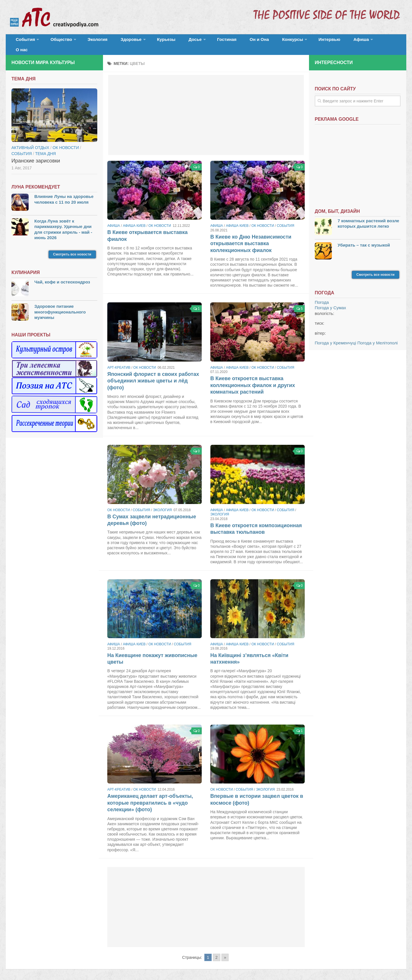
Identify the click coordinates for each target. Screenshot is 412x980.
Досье (171, 41)
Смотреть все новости (72, 248)
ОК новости (160, 219)
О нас (340, 41)
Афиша (314, 41)
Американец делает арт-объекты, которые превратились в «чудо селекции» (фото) (150, 797)
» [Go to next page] (225, 951)
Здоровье (117, 41)
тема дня (45, 147)
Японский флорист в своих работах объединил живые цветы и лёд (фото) (153, 375)
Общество (56, 41)
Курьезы (148, 41)
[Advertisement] (206, 109)
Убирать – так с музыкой (364, 239)
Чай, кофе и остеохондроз (62, 276)
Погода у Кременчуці (335, 337)
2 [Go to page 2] (217, 951)
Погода (322, 296)
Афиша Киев (134, 219)
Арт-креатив (119, 361)
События (23, 41)
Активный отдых (30, 141)
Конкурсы (255, 41)
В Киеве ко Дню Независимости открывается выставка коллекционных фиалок (251, 237)
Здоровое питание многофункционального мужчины (60, 305)
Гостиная (199, 41)
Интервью (287, 41)
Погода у (330, 301)
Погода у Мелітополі (378, 337)
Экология (89, 41)
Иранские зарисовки (36, 154)
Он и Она (227, 41)
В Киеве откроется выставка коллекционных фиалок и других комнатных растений (253, 379)
